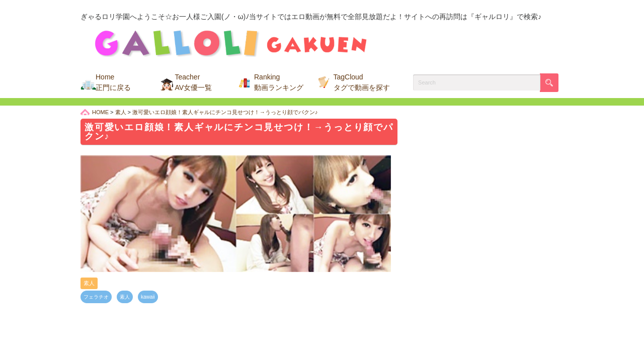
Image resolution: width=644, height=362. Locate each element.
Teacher (194, 82)
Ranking (279, 82)
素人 (89, 283)
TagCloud (362, 82)
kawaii (148, 297)
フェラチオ (96, 297)
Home (113, 82)
